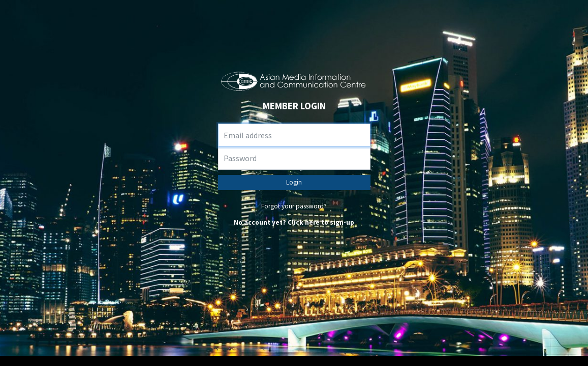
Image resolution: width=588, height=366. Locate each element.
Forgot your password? (294, 206)
